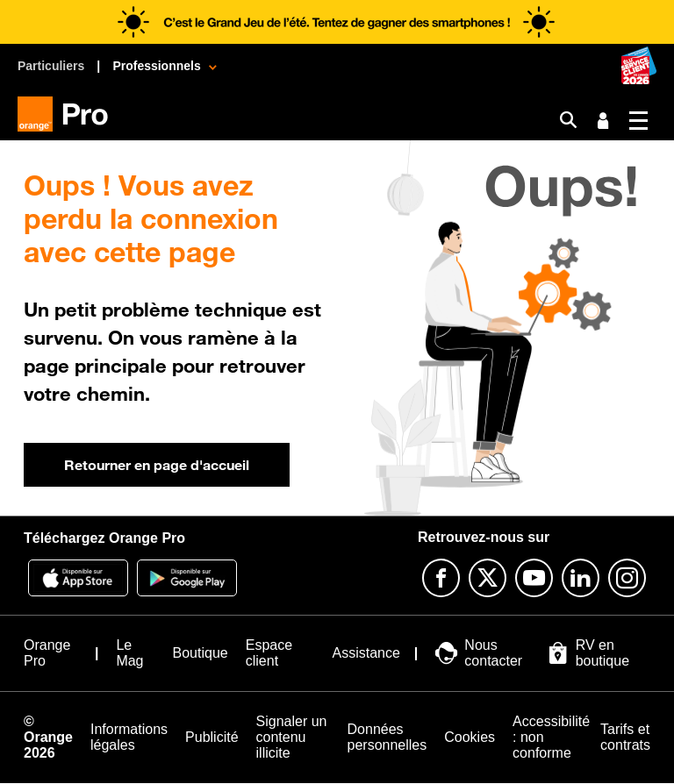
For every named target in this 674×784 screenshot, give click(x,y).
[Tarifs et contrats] (625, 738)
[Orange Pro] (70, 114)
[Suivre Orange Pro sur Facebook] (441, 578)
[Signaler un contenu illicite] (293, 738)
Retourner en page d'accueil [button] (157, 465)
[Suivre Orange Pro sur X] (488, 578)
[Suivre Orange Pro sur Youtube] (534, 578)
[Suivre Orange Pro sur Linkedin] (581, 578)
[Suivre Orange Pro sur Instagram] (627, 578)
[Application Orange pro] (187, 578)
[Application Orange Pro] (78, 578)
